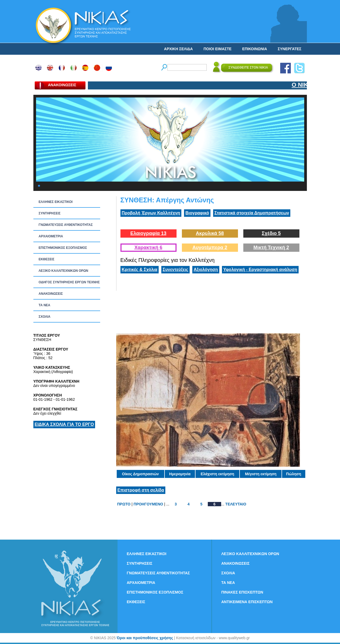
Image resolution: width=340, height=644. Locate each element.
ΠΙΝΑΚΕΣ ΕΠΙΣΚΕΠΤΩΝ (242, 592)
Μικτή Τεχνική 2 (271, 248)
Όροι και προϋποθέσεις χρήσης (145, 638)
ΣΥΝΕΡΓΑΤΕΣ (290, 49)
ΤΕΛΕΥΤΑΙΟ (236, 504)
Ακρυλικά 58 (210, 233)
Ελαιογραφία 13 (148, 233)
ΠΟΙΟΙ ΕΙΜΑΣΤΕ (218, 49)
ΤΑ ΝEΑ (45, 305)
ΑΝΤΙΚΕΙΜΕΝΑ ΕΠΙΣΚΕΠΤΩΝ (247, 602)
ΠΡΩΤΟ (124, 504)
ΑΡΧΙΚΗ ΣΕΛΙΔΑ (178, 49)
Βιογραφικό (197, 213)
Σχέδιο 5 (271, 233)
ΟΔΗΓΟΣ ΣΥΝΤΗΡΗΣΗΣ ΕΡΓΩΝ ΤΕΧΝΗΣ (69, 282)
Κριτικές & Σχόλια (140, 270)
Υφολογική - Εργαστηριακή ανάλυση (260, 270)
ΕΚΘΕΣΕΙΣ (47, 259)
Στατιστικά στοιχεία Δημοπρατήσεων (252, 213)
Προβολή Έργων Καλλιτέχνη (151, 213)
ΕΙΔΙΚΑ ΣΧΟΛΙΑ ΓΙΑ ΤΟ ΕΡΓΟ (64, 424)
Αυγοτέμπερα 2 (210, 248)
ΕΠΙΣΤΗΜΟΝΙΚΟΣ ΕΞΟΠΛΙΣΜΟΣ (63, 248)
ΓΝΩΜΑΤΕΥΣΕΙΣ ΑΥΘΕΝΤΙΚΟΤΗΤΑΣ (66, 225)
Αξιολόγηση (206, 270)
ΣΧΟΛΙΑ (45, 317)
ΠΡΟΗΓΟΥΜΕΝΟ (148, 504)
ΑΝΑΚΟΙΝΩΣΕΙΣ (51, 294)
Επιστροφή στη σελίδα (141, 490)
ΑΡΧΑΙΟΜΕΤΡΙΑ (51, 236)
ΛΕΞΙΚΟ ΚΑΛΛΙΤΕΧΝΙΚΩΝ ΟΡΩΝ (64, 271)
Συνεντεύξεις (175, 270)
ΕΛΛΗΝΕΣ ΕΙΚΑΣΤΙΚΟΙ (56, 202)
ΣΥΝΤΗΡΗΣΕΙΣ (50, 213)
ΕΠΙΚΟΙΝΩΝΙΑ (255, 49)
